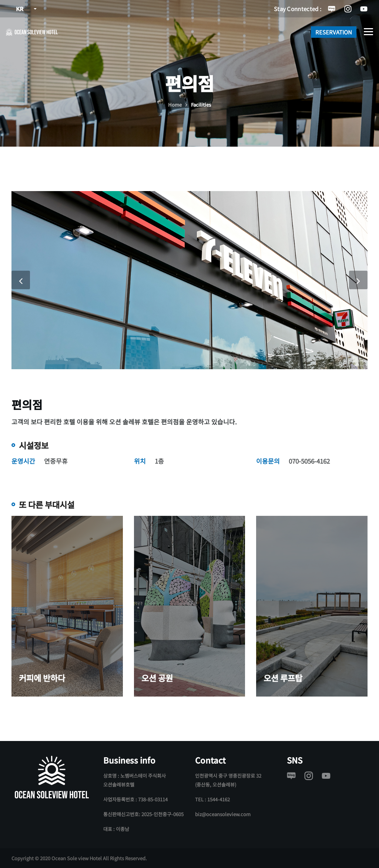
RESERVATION (334, 32)
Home (175, 105)
